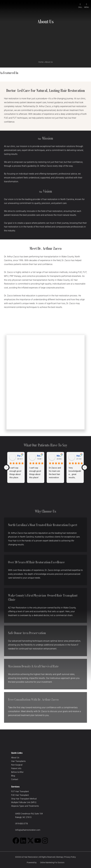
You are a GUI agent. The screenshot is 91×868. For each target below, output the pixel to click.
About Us (15, 758)
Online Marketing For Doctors (51, 862)
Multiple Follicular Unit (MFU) (24, 802)
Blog (13, 776)
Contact (15, 779)
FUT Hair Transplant (20, 791)
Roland (40, 456)
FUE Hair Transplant (20, 795)
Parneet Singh (20, 456)
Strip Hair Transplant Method (24, 799)
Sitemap (60, 857)
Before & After (17, 772)
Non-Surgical (17, 765)
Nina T (59, 456)
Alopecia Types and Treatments (25, 806)
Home (41, 62)
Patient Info (16, 768)
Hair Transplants (18, 761)
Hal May (79, 456)
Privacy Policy (70, 857)
